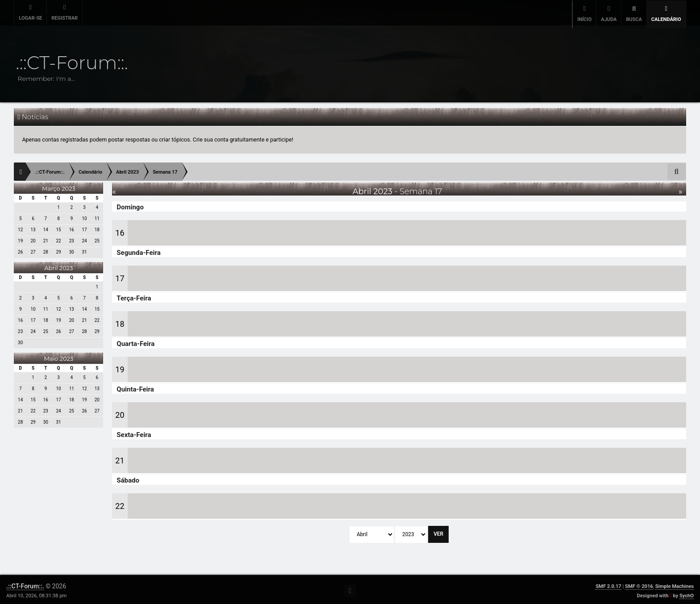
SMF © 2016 (639, 584)
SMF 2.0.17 (608, 584)
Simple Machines (675, 584)
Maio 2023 (58, 356)
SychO (687, 593)
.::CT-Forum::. (25, 583)
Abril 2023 (58, 265)
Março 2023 (59, 186)
